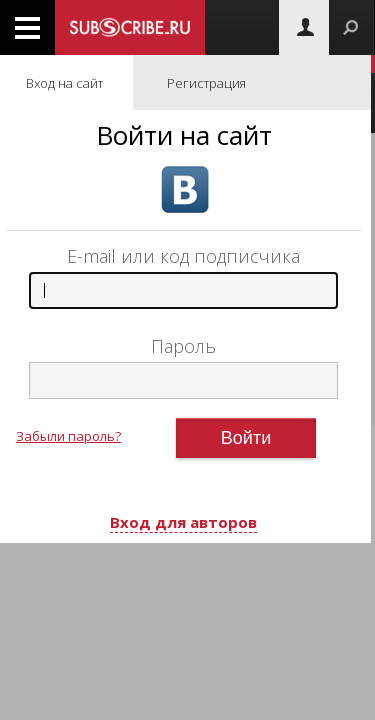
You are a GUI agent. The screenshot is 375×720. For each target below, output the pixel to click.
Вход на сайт (64, 83)
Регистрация (206, 83)
